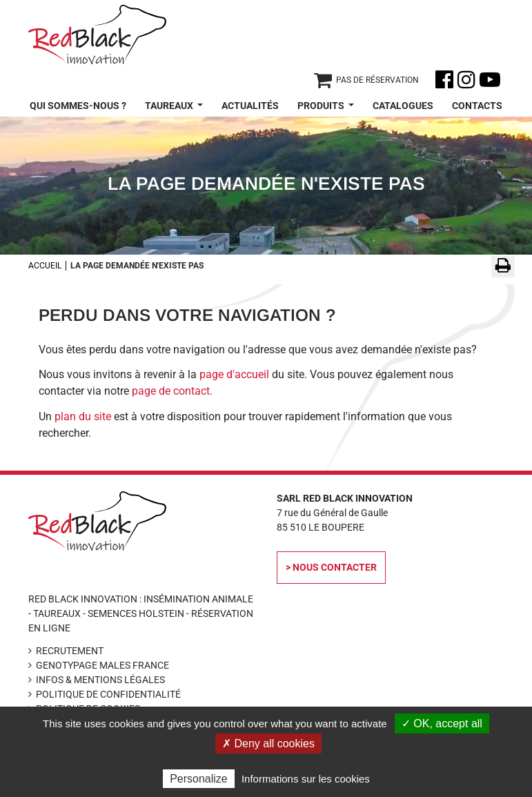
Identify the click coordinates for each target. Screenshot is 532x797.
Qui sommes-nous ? (78, 106)
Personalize (199, 779)
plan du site (83, 416)
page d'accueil (234, 374)
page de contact (171, 391)
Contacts (477, 106)
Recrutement (70, 651)
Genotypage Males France (102, 665)
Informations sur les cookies (306, 779)
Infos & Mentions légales (100, 680)
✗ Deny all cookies (268, 744)
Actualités (250, 106)
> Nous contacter (331, 567)
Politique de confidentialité (108, 694)
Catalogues (403, 106)
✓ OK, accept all (442, 724)
